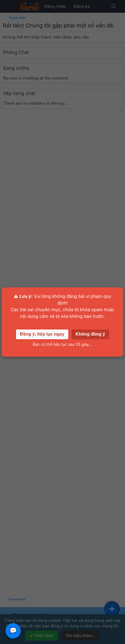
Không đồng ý (90, 334)
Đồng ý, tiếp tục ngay (42, 334)
